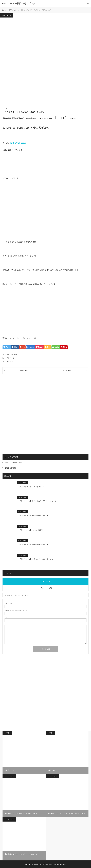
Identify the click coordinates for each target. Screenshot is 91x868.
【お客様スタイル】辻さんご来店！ (30, 530)
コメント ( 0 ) (45, 581)
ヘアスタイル (7, 15)
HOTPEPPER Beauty (18, 143)
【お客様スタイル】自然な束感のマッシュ (33, 545)
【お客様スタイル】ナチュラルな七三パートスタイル (37, 501)
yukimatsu (14, 354)
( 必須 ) (9, 604)
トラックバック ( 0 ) (46, 588)
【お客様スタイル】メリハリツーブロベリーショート (37, 559)
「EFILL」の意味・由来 (13, 463)
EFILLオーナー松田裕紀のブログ (44, 864)
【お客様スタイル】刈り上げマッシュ (31, 487)
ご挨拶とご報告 (10, 468)
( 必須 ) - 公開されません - (16, 610)
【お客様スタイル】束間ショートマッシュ (33, 516)
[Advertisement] (45, 395)
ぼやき (7, 733)
